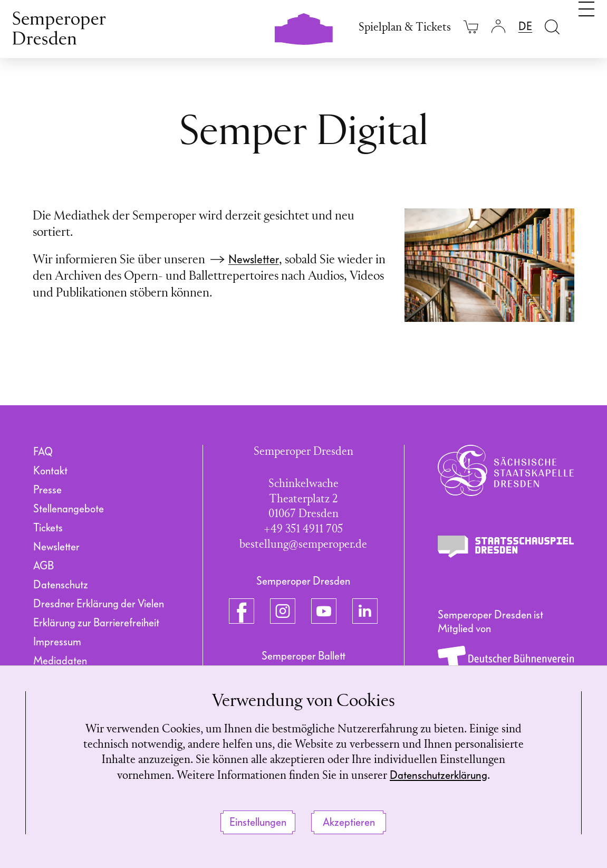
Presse (47, 490)
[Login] (498, 27)
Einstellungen (258, 822)
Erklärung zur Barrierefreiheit (96, 623)
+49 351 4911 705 (303, 530)
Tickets (48, 528)
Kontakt (50, 471)
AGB (44, 566)
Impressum (57, 642)
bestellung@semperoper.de (303, 545)
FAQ (43, 452)
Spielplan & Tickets (405, 28)
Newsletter (254, 259)
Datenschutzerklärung (439, 776)
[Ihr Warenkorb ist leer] (471, 27)
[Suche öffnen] (552, 27)
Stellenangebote (69, 509)
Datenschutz (61, 585)
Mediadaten (60, 661)
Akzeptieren (349, 822)
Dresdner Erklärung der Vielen (99, 604)
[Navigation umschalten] (586, 25)
